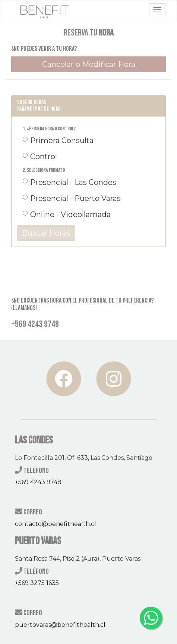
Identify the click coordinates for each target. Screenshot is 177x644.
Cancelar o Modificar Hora (89, 64)
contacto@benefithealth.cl (56, 524)
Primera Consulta (58, 140)
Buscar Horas (46, 233)
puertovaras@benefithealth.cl (60, 625)
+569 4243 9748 (38, 482)
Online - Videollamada (67, 214)
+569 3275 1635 (37, 583)
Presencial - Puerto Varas (72, 198)
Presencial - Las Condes (69, 182)
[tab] (88, 106)
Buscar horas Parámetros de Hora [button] (39, 106)
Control (40, 157)
